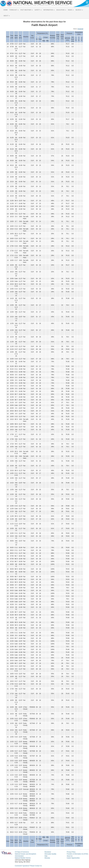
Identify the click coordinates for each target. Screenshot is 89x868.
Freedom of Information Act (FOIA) (77, 854)
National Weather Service (23, 858)
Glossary (47, 858)
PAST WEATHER (27, 10)
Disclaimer (48, 852)
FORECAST (14, 10)
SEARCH (79, 10)
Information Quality (50, 854)
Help (46, 856)
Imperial (80, 29)
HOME (6, 10)
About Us (70, 856)
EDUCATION (61, 10)
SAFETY (38, 10)
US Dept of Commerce (22, 852)
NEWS (71, 10)
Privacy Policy (71, 852)
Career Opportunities (73, 858)
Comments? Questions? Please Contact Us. (28, 866)
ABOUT (7, 16)
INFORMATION (49, 10)
